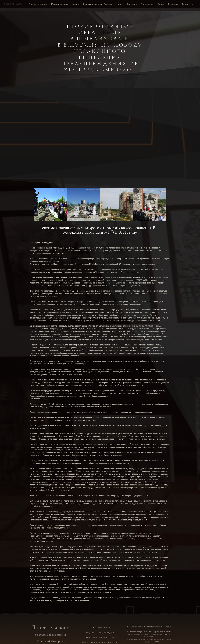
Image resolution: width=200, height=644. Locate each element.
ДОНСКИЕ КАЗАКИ (14, 4)
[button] (31, 205)
